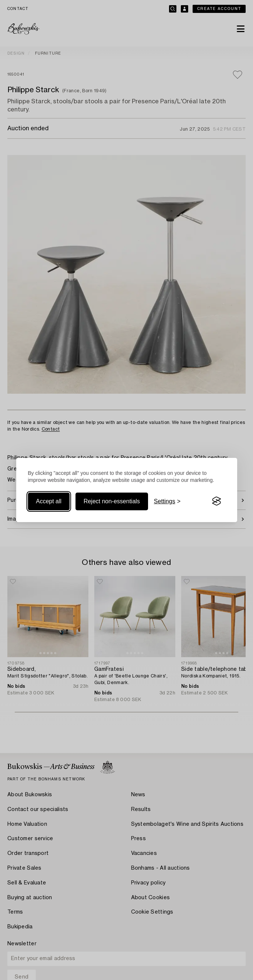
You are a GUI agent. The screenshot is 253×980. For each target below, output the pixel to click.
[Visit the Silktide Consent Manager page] (217, 501)
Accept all (49, 501)
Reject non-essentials (112, 501)
